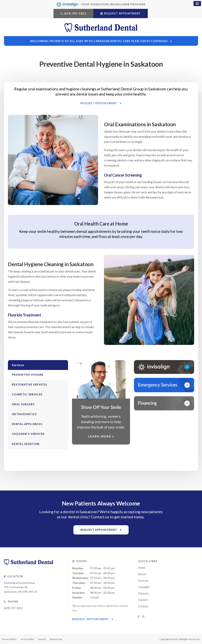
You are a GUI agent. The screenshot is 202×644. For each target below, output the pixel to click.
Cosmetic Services (27, 394)
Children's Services (28, 434)
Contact (143, 606)
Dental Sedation (26, 444)
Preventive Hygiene (28, 375)
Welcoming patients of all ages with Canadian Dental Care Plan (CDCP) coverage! (99, 41)
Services (143, 581)
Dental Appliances (27, 424)
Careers (143, 600)
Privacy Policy (9, 639)
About (142, 574)
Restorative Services (29, 385)
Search (42, 639)
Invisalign (144, 587)
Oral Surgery (23, 404)
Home (142, 568)
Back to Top (56, 639)
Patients (143, 593)
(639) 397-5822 (75, 13)
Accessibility (27, 639)
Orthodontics (24, 414)
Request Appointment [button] (123, 13)
